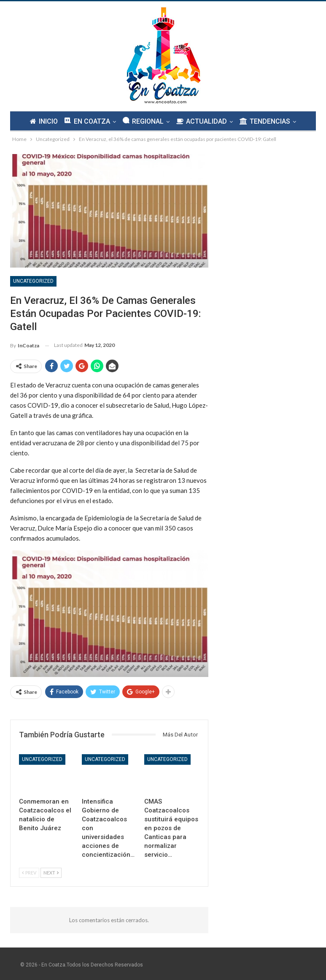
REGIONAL (143, 121)
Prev (29, 873)
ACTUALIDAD (203, 121)
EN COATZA (86, 121)
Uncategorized (33, 281)
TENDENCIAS (267, 121)
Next (51, 873)
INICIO (41, 121)
